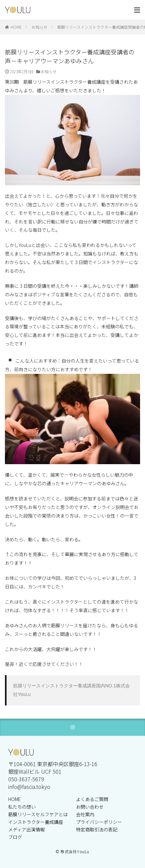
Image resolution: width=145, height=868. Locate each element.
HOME (16, 27)
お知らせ (39, 27)
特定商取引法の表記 (97, 829)
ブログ (15, 837)
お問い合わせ (90, 807)
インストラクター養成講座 (36, 822)
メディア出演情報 (26, 829)
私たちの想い (22, 807)
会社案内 (85, 814)
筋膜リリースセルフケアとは (38, 814)
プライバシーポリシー (99, 822)
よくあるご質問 (92, 799)
